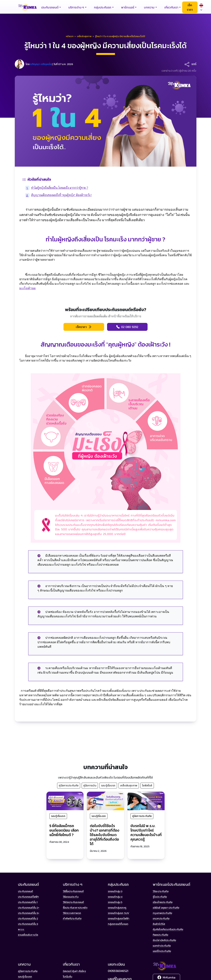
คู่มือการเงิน (90, 786)
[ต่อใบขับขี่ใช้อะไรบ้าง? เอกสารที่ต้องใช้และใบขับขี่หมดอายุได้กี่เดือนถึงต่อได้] (105, 800)
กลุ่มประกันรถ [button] (103, 7)
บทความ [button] (149, 7)
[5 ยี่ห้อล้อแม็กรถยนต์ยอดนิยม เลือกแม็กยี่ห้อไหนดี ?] (65, 800)
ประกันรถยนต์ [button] (50, 7)
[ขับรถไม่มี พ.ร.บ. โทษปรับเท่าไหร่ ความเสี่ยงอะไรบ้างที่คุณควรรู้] (146, 800)
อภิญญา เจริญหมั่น (41, 64)
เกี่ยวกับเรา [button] (171, 7)
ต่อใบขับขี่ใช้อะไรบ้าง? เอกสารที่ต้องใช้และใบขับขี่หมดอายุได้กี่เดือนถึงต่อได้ (105, 835)
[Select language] (201, 7)
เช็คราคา (190, 7)
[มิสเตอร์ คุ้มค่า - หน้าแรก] (27, 7)
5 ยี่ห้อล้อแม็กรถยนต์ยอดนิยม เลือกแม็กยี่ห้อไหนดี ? (64, 830)
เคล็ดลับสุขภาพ (129, 786)
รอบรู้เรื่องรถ (108, 786)
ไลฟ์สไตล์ (147, 786)
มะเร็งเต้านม (28, 288)
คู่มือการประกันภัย (69, 786)
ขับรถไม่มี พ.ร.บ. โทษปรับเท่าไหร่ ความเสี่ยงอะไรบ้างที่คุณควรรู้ (146, 833)
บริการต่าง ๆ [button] (76, 7)
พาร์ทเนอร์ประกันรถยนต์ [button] (172, 884)
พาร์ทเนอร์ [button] (128, 7)
